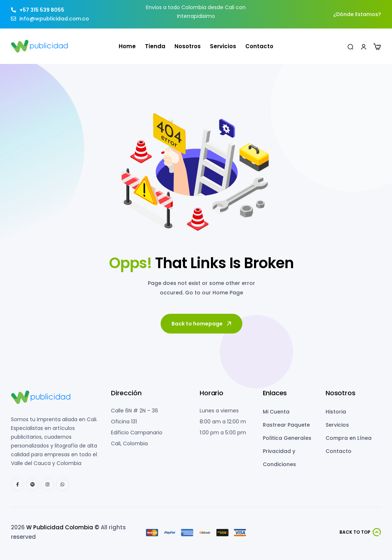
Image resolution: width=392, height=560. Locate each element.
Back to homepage (202, 324)
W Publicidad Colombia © (63, 527)
